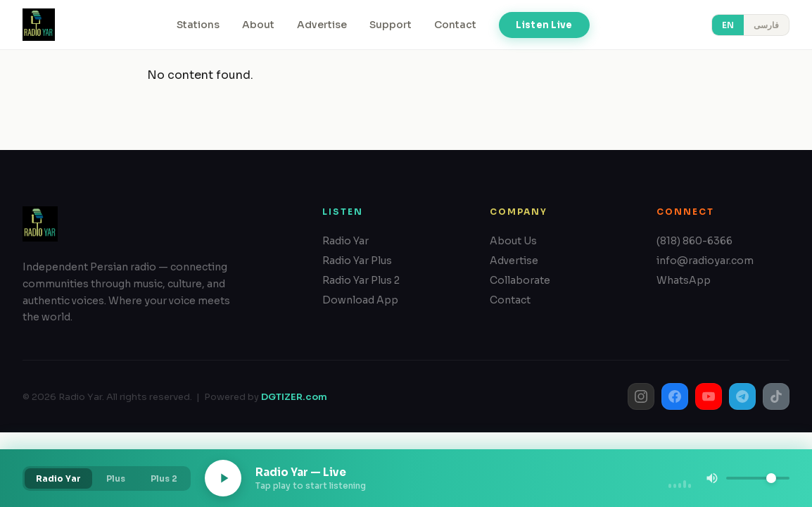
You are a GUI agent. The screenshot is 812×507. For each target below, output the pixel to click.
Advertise (322, 25)
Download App (360, 300)
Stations (198, 25)
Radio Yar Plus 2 (361, 280)
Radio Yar (345, 241)
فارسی (766, 25)
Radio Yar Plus (357, 261)
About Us (513, 241)
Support (391, 25)
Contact (455, 25)
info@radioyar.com (705, 261)
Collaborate (520, 280)
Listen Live (544, 25)
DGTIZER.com (294, 397)
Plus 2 (164, 478)
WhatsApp (684, 280)
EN (728, 25)
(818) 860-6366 (694, 241)
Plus (116, 478)
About (258, 25)
